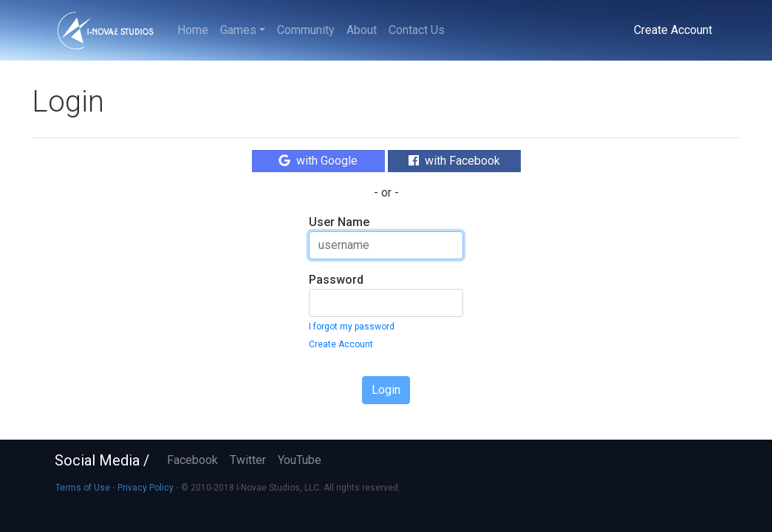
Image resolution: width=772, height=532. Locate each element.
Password (336, 280)
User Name (339, 222)
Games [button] (238, 30)
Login (386, 390)
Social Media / (102, 460)
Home (193, 30)
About (362, 30)
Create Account (673, 30)
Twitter (248, 460)
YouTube (300, 460)
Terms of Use (83, 488)
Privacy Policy (146, 488)
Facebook (192, 460)
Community (306, 30)
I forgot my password (352, 327)
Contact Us (417, 30)
